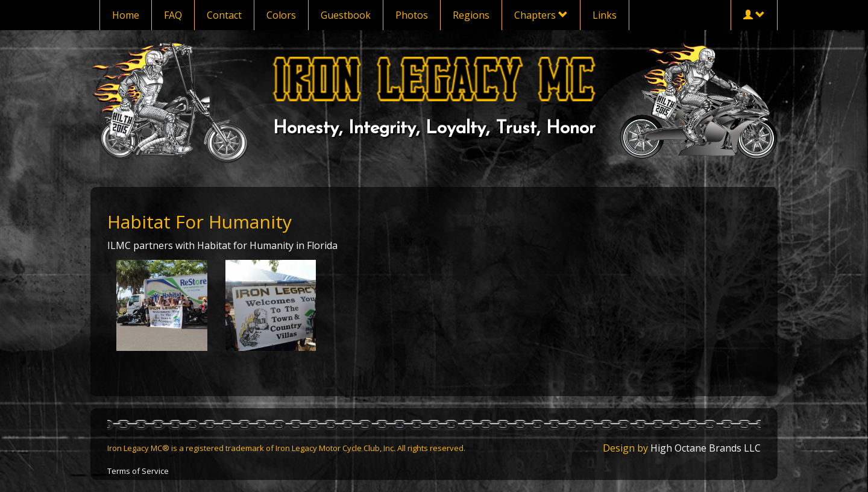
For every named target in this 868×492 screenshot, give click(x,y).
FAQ (173, 15)
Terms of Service (138, 471)
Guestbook (346, 15)
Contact (224, 15)
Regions (471, 15)
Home (126, 15)
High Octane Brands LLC (706, 448)
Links (605, 15)
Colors (281, 15)
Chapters (541, 15)
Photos (412, 15)
